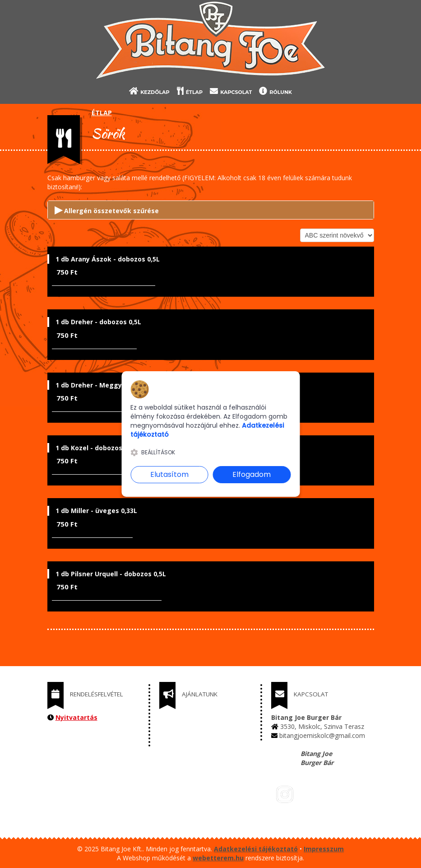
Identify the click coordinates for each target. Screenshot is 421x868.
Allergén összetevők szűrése (107, 209)
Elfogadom (252, 474)
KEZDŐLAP (149, 91)
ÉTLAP (190, 91)
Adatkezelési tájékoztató (256, 849)
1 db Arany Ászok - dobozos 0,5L (108, 259)
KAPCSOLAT (231, 91)
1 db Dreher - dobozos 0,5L (98, 322)
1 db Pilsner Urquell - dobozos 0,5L (111, 574)
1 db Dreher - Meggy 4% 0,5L (102, 385)
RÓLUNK (275, 91)
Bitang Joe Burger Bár (317, 758)
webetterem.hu (218, 858)
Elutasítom (169, 474)
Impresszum (324, 849)
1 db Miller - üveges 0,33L (96, 511)
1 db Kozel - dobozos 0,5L (96, 448)
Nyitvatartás (76, 717)
